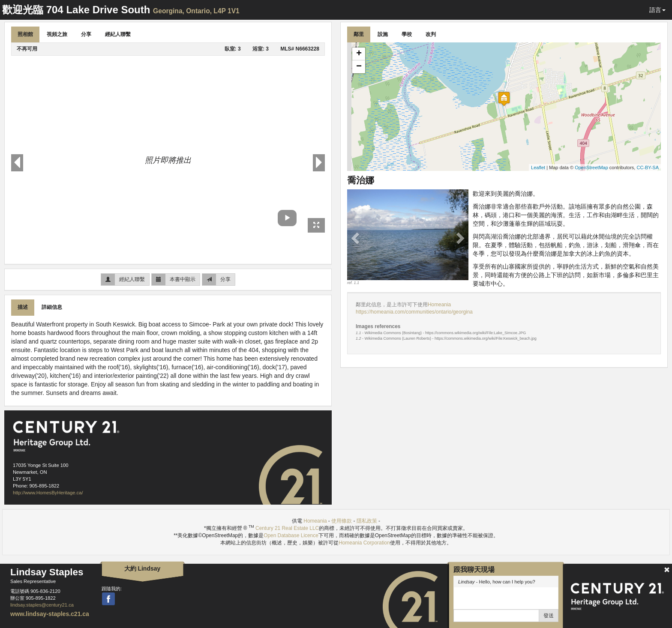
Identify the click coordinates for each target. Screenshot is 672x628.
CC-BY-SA (648, 167)
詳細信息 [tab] (52, 307)
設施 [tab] (383, 34)
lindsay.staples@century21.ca (42, 605)
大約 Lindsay (142, 568)
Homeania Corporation (364, 543)
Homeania (439, 305)
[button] (356, 238)
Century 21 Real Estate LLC (287, 528)
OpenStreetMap (591, 167)
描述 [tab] (23, 307)
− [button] (359, 67)
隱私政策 (367, 521)
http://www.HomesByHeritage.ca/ (48, 493)
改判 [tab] (431, 34)
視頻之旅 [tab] (57, 34)
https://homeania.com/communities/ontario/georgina (414, 312)
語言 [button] (657, 10)
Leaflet (538, 167)
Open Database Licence (291, 535)
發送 (549, 616)
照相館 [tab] (25, 34)
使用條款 (342, 521)
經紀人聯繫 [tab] (118, 34)
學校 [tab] (407, 34)
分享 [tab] (86, 34)
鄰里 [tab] (359, 34)
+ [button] (359, 54)
